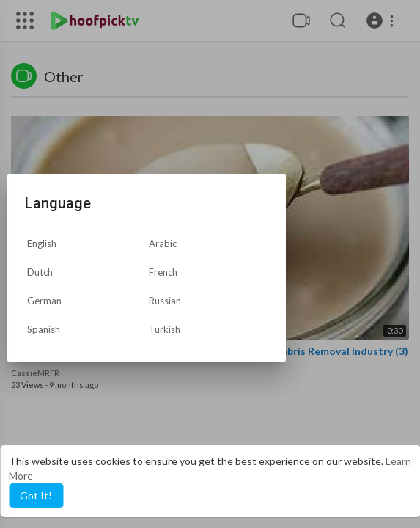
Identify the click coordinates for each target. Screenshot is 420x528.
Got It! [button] (36, 495)
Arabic (163, 243)
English (42, 243)
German (44, 301)
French (163, 272)
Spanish (44, 329)
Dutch (40, 272)
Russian (165, 301)
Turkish (165, 329)
